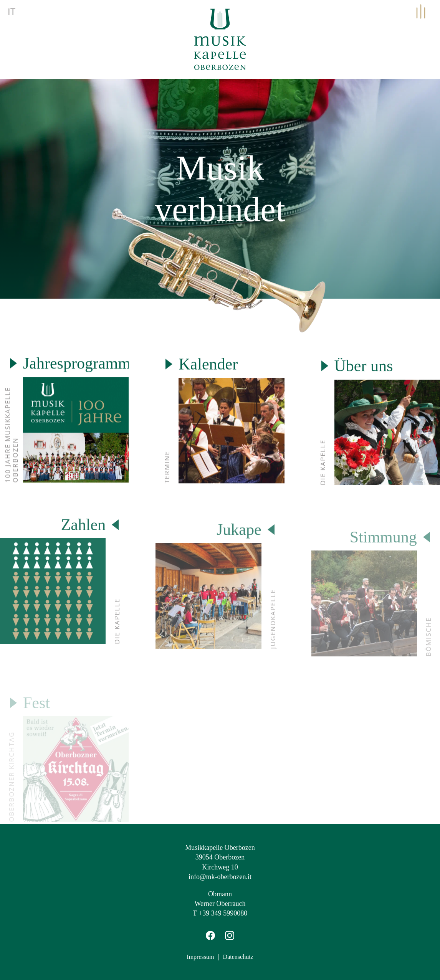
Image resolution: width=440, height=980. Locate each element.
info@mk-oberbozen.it (220, 876)
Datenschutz (238, 956)
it (12, 11)
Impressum (200, 956)
